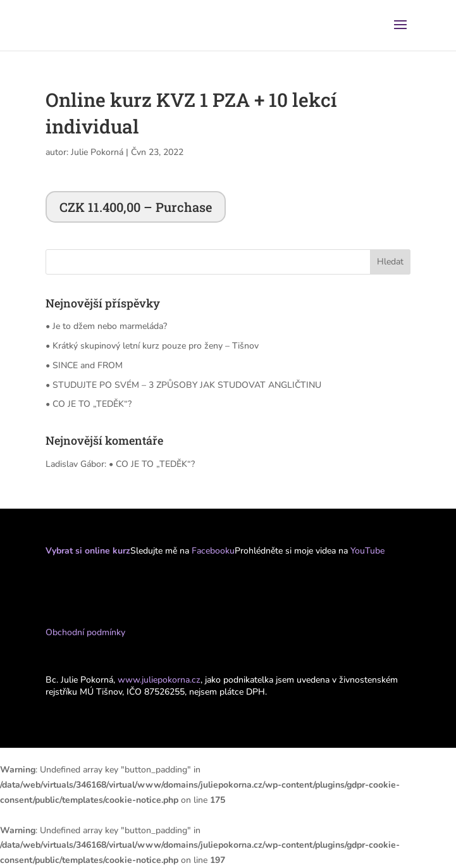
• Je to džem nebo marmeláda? (106, 326)
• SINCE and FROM (84, 365)
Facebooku (212, 551)
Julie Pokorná (97, 152)
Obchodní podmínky (85, 632)
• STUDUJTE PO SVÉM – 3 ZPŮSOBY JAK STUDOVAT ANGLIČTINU (183, 385)
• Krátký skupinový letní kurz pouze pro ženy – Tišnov (152, 346)
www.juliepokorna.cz (159, 680)
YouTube (367, 551)
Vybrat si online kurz (88, 551)
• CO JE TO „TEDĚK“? (89, 404)
